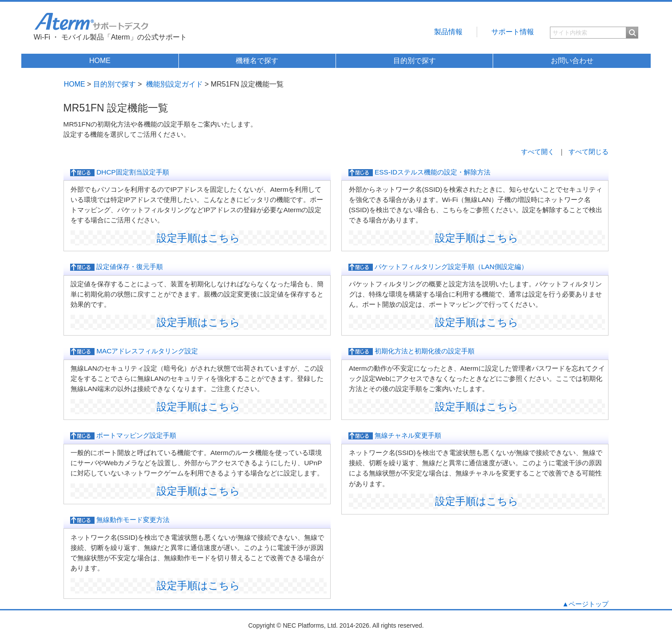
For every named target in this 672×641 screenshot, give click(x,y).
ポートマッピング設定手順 (123, 435)
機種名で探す (257, 61)
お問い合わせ (572, 61)
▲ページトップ (585, 604)
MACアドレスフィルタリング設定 (134, 351)
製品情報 (448, 32)
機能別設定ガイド (174, 84)
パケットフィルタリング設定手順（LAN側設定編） (438, 267)
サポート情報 (513, 32)
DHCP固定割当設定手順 (120, 172)
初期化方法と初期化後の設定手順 (411, 351)
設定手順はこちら (198, 238)
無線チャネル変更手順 (395, 435)
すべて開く (538, 152)
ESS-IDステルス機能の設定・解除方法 (419, 172)
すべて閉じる (589, 152)
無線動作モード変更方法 (120, 520)
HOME (100, 61)
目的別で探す (415, 61)
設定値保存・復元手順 (117, 267)
